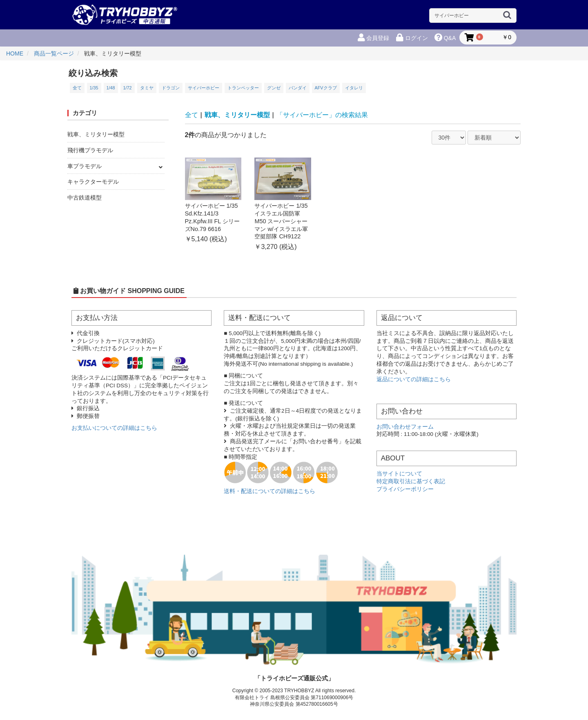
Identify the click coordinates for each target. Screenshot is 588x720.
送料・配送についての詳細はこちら (269, 491)
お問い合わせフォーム (405, 427)
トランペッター (243, 88)
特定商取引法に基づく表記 (411, 481)
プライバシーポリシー (405, 489)
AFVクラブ (326, 88)
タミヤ (147, 88)
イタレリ (354, 88)
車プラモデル (85, 166)
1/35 (94, 88)
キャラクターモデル (93, 182)
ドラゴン (171, 88)
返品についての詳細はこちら (414, 379)
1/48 (111, 88)
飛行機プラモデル (90, 150)
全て (77, 88)
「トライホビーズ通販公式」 (294, 678)
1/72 (128, 88)
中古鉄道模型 (85, 198)
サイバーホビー (204, 88)
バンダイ (298, 88)
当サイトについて (399, 474)
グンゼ (274, 88)
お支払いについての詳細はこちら (114, 428)
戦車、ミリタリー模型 (96, 134)
